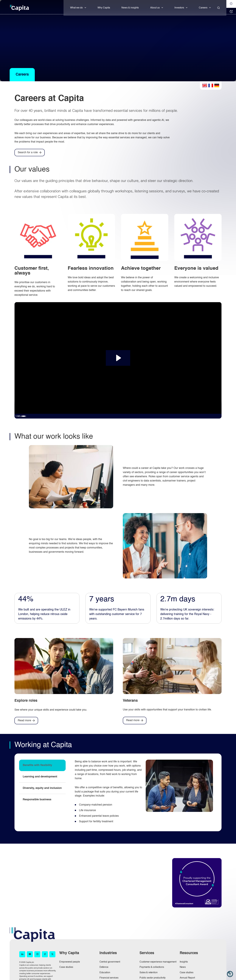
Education (105, 973)
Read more (24, 721)
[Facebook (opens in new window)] (45, 954)
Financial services (109, 978)
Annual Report (187, 978)
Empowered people (70, 962)
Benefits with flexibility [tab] (37, 765)
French (211, 85)
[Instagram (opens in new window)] (37, 954)
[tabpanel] (144, 792)
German (217, 85)
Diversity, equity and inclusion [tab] (42, 788)
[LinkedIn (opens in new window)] (22, 954)
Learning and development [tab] (40, 777)
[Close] (219, 8)
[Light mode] (231, 4)
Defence (104, 967)
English (205, 85)
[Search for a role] (30, 153)
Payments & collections (152, 967)
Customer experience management (158, 962)
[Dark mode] (231, 12)
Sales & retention (148, 973)
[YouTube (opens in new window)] (30, 954)
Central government (110, 962)
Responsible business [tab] (37, 800)
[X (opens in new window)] (52, 954)
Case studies (66, 967)
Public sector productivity (153, 978)
